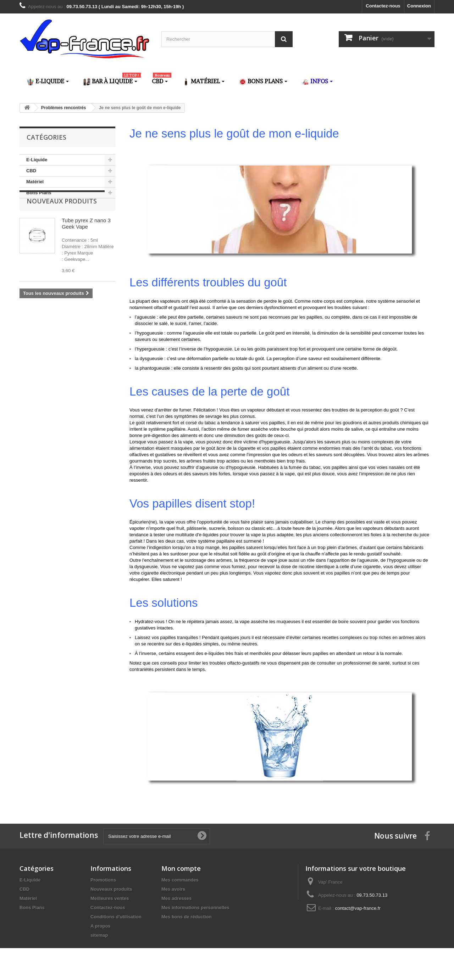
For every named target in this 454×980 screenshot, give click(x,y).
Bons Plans (39, 193)
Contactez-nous (383, 6)
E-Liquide (37, 160)
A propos (101, 926)
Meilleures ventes (110, 898)
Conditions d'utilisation (116, 917)
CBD (31, 171)
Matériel (35, 182)
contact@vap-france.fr (358, 908)
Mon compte (181, 868)
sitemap (99, 935)
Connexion (419, 6)
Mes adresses (176, 898)
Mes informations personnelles (195, 908)
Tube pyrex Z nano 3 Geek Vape (86, 242)
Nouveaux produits (62, 220)
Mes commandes (180, 880)
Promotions (103, 880)
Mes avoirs (173, 889)
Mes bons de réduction (187, 917)
